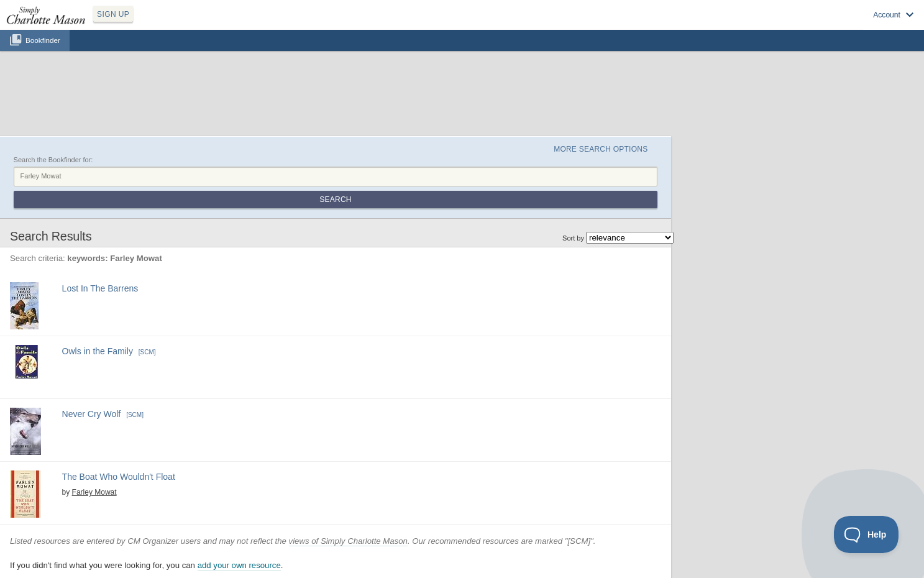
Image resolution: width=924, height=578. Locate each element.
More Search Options (601, 149)
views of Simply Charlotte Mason (348, 541)
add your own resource (239, 565)
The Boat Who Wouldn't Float (119, 477)
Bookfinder (43, 40)
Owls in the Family (98, 351)
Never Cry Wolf (92, 414)
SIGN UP (113, 14)
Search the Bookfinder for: (53, 160)
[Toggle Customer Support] (867, 534)
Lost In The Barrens (100, 288)
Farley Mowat (94, 492)
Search (335, 200)
